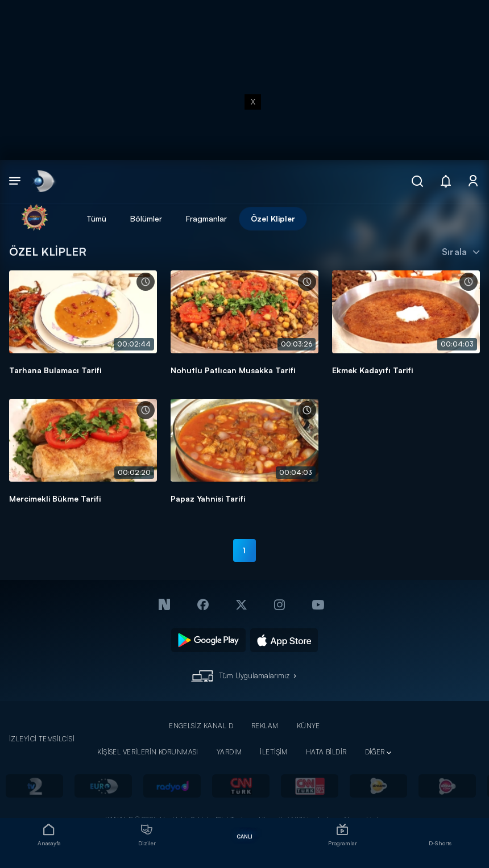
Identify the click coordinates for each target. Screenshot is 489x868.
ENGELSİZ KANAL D (201, 726)
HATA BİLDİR (326, 752)
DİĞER (375, 752)
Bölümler (146, 218)
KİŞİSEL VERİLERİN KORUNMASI (148, 752)
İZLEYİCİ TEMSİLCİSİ (42, 739)
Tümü (96, 218)
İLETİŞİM (273, 752)
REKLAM (265, 726)
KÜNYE (308, 726)
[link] (43, 181)
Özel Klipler (273, 218)
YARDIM (229, 752)
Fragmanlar (206, 218)
